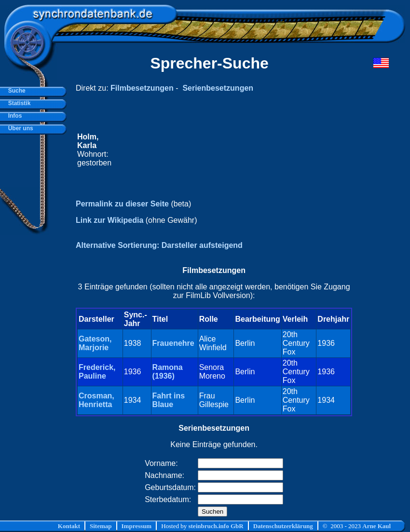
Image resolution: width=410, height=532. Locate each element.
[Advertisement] (232, 150)
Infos (13, 116)
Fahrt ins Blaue (169, 400)
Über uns (19, 128)
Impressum (137, 526)
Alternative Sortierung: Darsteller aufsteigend (159, 245)
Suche (15, 91)
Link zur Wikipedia (109, 220)
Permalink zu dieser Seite (122, 204)
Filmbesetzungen (142, 88)
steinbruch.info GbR (216, 526)
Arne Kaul (376, 526)
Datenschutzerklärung (283, 526)
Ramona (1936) (168, 372)
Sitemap (101, 526)
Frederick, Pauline (97, 372)
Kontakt (69, 526)
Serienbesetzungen (218, 88)
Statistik (18, 103)
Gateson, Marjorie (95, 343)
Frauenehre (173, 343)
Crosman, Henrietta (96, 400)
